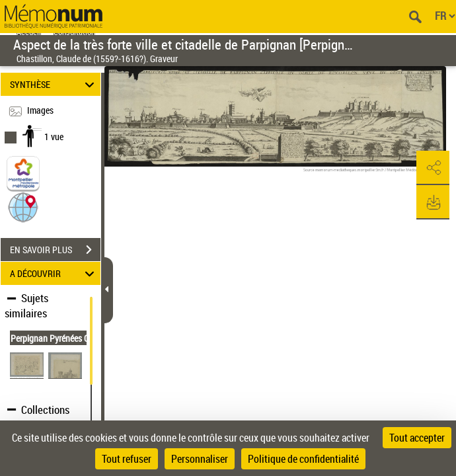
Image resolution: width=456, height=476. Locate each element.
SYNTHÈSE (54, 84)
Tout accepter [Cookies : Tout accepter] (417, 438)
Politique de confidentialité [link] (303, 459)
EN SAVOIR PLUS (55, 250)
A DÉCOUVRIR (54, 273)
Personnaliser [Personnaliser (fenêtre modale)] (200, 459)
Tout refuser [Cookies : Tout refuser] (127, 459)
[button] (23, 207)
